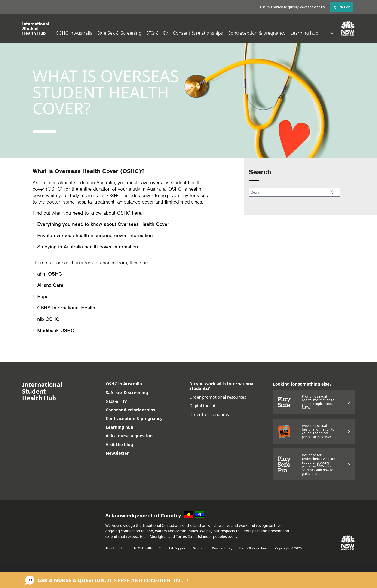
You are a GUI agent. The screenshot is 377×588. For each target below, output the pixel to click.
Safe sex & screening (127, 392)
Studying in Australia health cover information (88, 247)
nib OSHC (48, 319)
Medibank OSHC (56, 331)
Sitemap (199, 548)
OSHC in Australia (74, 33)
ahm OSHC (50, 274)
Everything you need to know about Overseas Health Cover (103, 224)
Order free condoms (209, 414)
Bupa (43, 297)
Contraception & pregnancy (256, 33)
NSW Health (143, 548)
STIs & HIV (157, 33)
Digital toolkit (202, 406)
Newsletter (117, 453)
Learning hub (304, 33)
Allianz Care (50, 285)
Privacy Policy (222, 548)
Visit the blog (119, 444)
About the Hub (116, 548)
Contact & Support (173, 548)
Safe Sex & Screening (119, 33)
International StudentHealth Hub (36, 29)
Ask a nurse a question (129, 436)
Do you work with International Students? (222, 386)
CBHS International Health (66, 308)
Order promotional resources (218, 397)
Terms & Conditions (254, 548)
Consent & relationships (198, 33)
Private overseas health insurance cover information (95, 236)
